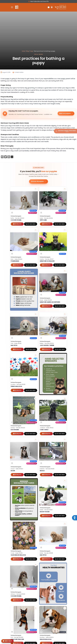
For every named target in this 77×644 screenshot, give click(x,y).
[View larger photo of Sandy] (36, 398)
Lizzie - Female (46, 218)
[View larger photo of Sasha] (65, 230)
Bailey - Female (47, 343)
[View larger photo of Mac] (36, 230)
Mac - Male (16, 259)
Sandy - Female (18, 428)
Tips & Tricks (39, 54)
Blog (28, 51)
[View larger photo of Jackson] (65, 398)
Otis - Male (16, 343)
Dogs (31, 51)
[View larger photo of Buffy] (36, 189)
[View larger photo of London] (36, 355)
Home (23, 51)
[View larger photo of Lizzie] (65, 189)
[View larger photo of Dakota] (65, 439)
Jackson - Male (47, 428)
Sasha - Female (47, 259)
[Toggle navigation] (12, 7)
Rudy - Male (46, 300)
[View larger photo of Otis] (36, 314)
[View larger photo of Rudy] (65, 271)
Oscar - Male (17, 469)
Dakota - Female (47, 469)
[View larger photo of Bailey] (65, 314)
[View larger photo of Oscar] (36, 439)
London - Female (18, 384)
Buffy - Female (17, 218)
